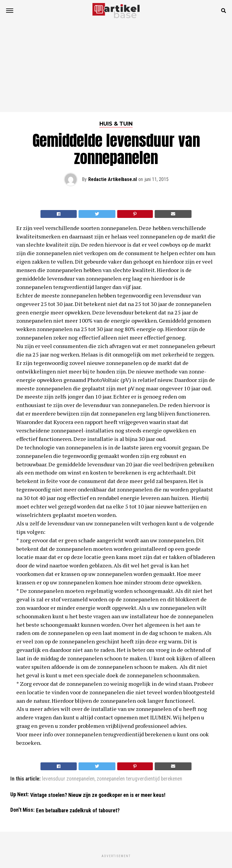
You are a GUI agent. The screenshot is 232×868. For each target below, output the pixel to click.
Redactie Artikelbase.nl (113, 179)
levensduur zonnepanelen (68, 779)
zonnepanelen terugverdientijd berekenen (139, 779)
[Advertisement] (116, 67)
